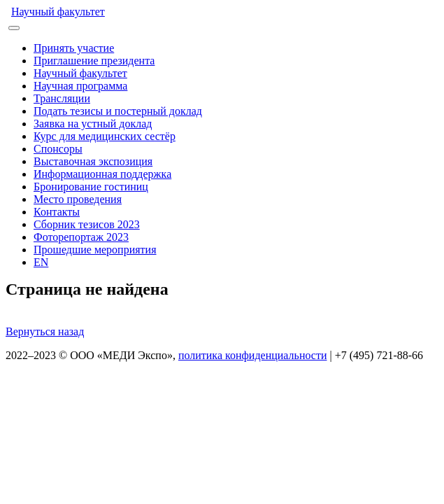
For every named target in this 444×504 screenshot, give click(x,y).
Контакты (57, 212)
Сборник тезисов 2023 (87, 224)
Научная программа (80, 86)
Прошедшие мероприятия (95, 250)
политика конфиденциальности (253, 355)
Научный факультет (58, 12)
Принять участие (74, 48)
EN (41, 262)
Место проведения (78, 199)
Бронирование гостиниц (91, 187)
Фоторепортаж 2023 (81, 237)
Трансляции (62, 98)
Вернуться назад (45, 331)
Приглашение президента (94, 61)
